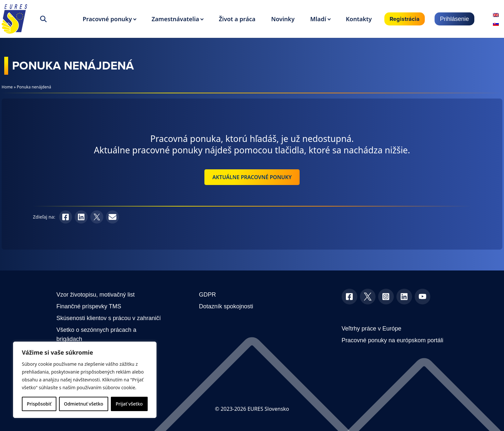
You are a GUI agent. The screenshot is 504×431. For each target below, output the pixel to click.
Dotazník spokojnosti (226, 306)
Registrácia (405, 19)
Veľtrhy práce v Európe (371, 329)
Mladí (318, 19)
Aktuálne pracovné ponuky (252, 177)
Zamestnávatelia (175, 19)
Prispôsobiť (39, 404)
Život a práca (237, 19)
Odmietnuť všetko (84, 404)
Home (7, 87)
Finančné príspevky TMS (89, 306)
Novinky (283, 19)
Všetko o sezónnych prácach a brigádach (96, 334)
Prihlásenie (454, 19)
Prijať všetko (129, 404)
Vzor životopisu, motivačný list (96, 295)
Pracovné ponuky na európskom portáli (393, 340)
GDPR (207, 295)
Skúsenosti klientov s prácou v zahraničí (109, 318)
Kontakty (359, 19)
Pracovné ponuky (107, 19)
